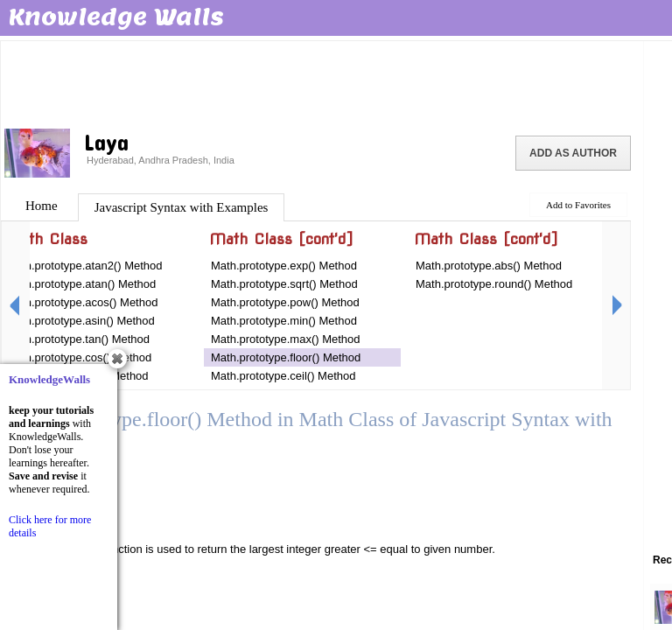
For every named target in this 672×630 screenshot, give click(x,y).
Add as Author (573, 153)
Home (42, 206)
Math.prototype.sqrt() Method (284, 284)
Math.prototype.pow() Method (285, 302)
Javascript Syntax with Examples (182, 207)
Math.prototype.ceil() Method (283, 376)
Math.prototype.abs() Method (489, 266)
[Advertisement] (322, 83)
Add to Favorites (578, 205)
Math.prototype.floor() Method (286, 357)
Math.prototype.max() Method (286, 339)
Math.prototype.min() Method (284, 321)
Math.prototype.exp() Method (284, 266)
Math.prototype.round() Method (494, 284)
